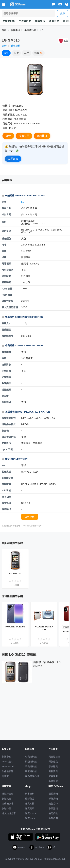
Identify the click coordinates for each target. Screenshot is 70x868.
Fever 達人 (7, 762)
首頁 (4, 30)
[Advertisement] (35, 712)
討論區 (5, 776)
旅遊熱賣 (6, 799)
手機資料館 (9, 21)
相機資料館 (31, 757)
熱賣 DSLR (31, 813)
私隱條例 (53, 818)
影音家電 (53, 776)
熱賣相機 (30, 804)
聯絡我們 (53, 799)
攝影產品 (53, 762)
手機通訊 (53, 767)
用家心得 (54, 21)
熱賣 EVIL (30, 818)
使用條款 (53, 813)
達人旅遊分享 (9, 813)
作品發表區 (8, 771)
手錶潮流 (53, 781)
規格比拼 (42, 136)
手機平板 (15, 30)
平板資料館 (25, 21)
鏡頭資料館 (31, 762)
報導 (38, 53)
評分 (4, 46)
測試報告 (40, 21)
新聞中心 (6, 757)
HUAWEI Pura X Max (44, 628)
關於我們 (53, 794)
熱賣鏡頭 (30, 809)
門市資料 (30, 794)
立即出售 (13, 159)
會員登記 (53, 809)
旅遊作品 (6, 809)
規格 (6, 53)
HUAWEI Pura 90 (15, 627)
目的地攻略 (8, 804)
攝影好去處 (8, 794)
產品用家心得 (32, 776)
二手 (27, 53)
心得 (16, 53)
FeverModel (8, 767)
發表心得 (16, 46)
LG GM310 (15, 573)
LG (42, 30)
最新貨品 (30, 799)
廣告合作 (53, 804)
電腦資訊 (53, 771)
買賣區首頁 (54, 757)
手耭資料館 (30, 30)
